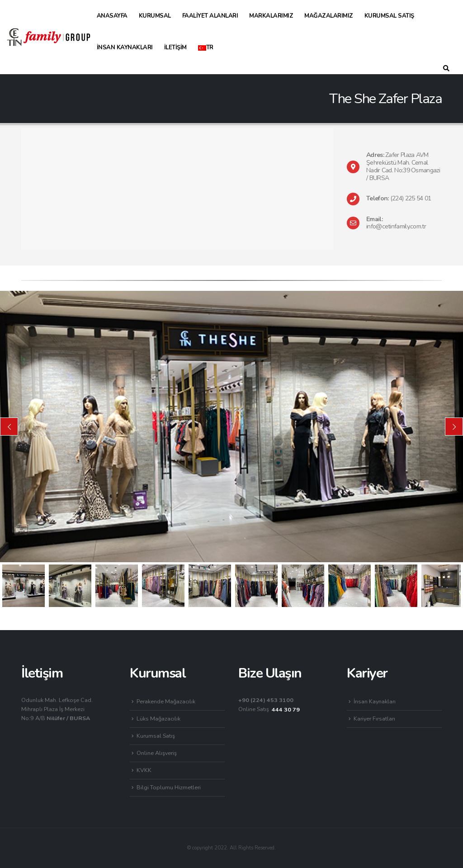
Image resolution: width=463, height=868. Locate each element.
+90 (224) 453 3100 (266, 700)
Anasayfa (112, 16)
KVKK (144, 770)
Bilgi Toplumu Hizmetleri (169, 787)
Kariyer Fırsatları (374, 719)
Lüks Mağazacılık (158, 719)
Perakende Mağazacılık (166, 701)
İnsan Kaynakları (125, 47)
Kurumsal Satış (389, 16)
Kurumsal (155, 16)
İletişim (175, 47)
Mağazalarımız (329, 16)
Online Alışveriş (157, 753)
